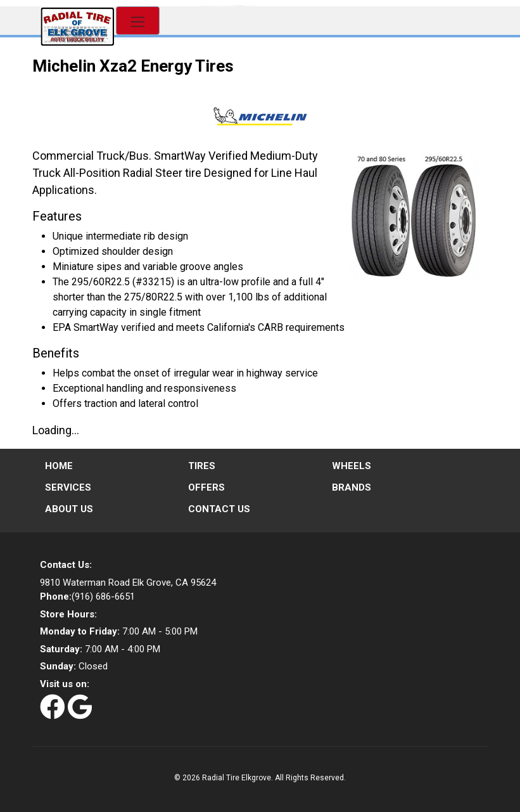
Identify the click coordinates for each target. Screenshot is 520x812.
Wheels (352, 466)
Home (59, 466)
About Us (69, 509)
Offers (206, 487)
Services (68, 487)
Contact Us (219, 509)
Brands (352, 487)
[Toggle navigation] (138, 21)
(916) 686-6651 (87, 596)
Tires (202, 466)
